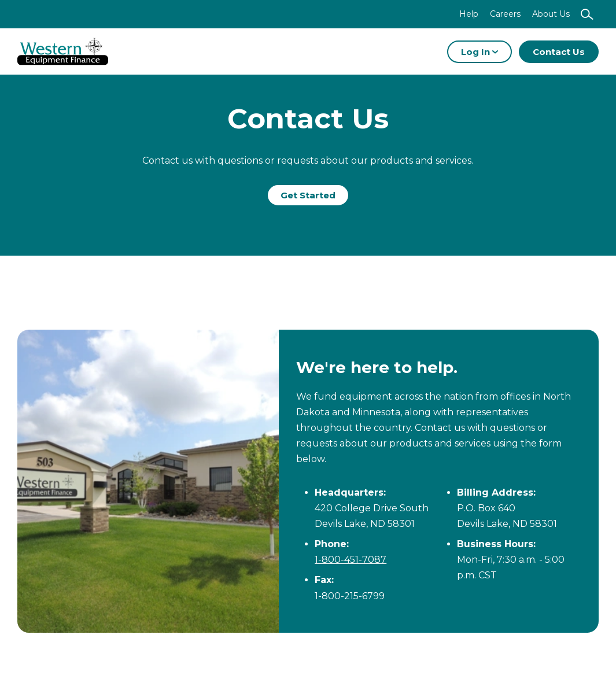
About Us (551, 14)
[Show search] (587, 14)
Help (469, 14)
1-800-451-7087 (351, 560)
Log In (479, 52)
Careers (505, 14)
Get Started (308, 195)
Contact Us (559, 52)
